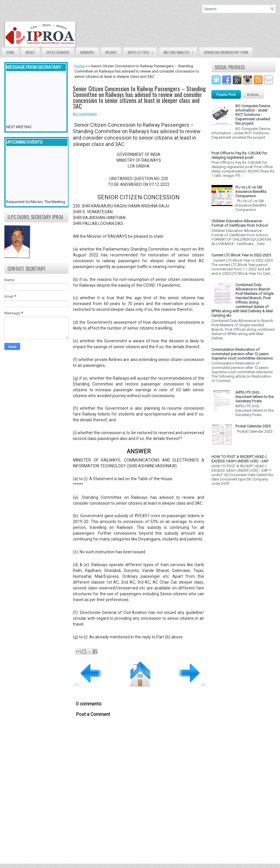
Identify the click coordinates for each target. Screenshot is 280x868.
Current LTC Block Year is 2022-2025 (241, 255)
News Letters (142, 51)
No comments (85, 114)
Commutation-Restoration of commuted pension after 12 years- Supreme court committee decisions (242, 354)
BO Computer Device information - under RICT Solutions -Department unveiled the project (253, 115)
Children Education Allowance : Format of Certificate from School (240, 223)
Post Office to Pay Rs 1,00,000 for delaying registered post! (239, 155)
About (30, 52)
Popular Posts (226, 94)
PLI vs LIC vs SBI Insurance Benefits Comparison (251, 192)
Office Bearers (58, 52)
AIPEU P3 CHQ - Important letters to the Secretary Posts (254, 397)
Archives (253, 94)
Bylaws (111, 52)
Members (87, 52)
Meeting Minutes (180, 51)
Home (10, 52)
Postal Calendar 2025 (253, 426)
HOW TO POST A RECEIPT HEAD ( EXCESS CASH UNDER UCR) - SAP (240, 459)
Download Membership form (226, 52)
